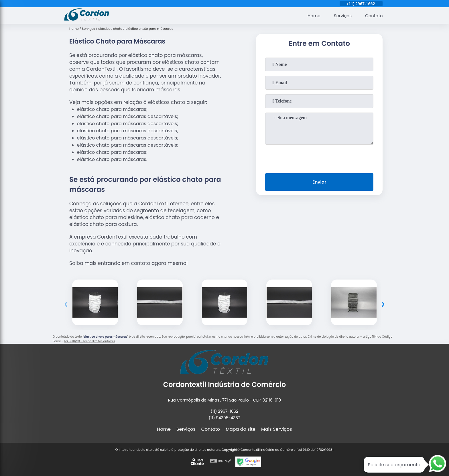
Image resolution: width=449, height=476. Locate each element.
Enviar (319, 183)
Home (310, 16)
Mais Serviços (277, 429)
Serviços (341, 16)
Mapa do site (241, 429)
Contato (373, 16)
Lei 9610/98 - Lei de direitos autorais (90, 341)
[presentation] (319, 158)
